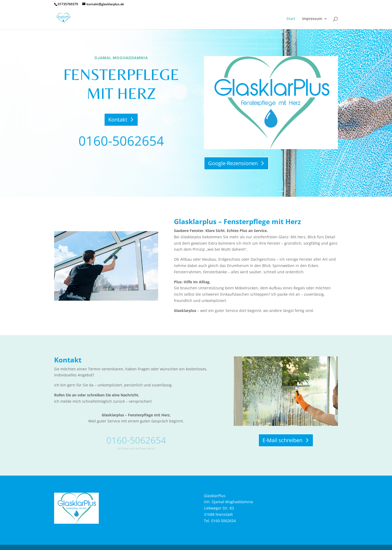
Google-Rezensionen (233, 163)
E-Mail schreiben (282, 440)
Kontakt (118, 120)
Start (291, 19)
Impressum (312, 19)
